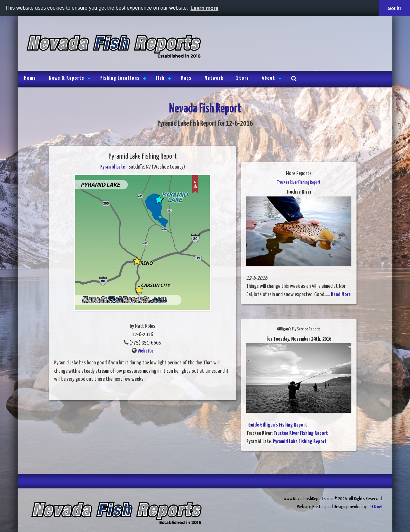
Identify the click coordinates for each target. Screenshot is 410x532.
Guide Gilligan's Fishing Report (278, 425)
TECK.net (375, 507)
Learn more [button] (205, 8)
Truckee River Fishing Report (301, 433)
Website (145, 351)
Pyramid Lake (113, 167)
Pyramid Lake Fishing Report (300, 442)
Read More (341, 295)
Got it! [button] (394, 8)
